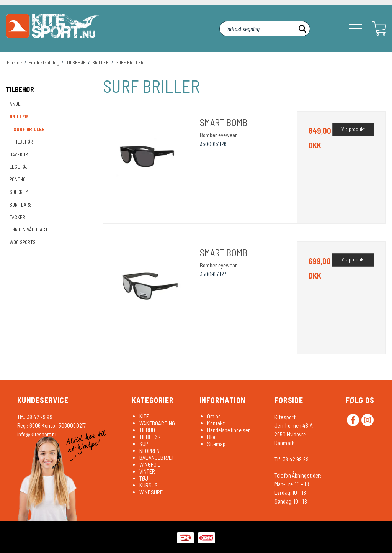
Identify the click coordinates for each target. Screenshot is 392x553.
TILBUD (147, 430)
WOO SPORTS (23, 242)
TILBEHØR (20, 89)
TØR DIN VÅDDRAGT (29, 230)
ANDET (16, 104)
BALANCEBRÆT (157, 458)
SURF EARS (21, 205)
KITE (144, 416)
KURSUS (149, 485)
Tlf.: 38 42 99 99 (35, 417)
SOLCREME (20, 192)
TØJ (144, 478)
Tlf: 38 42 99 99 (292, 459)
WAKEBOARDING (157, 423)
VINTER (147, 471)
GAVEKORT (20, 154)
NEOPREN (150, 451)
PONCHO (18, 179)
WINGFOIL (150, 464)
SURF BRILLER (29, 129)
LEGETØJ (19, 167)
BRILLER (19, 117)
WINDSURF (151, 492)
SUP (144, 444)
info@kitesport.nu (38, 434)
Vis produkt (353, 129)
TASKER (17, 217)
